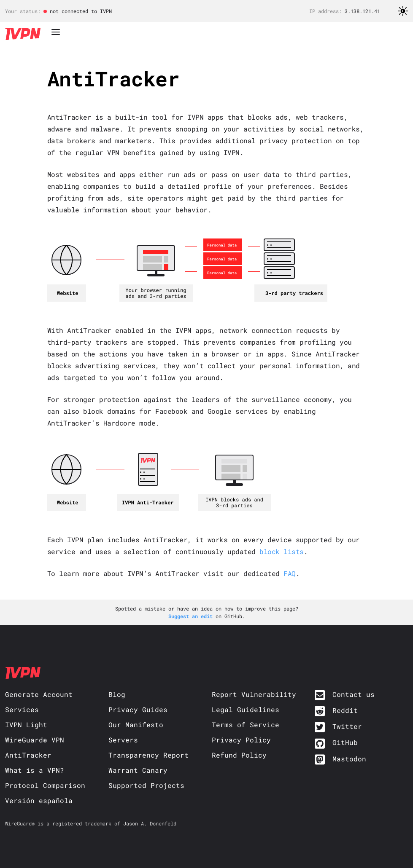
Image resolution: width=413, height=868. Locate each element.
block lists (282, 551)
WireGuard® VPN (35, 740)
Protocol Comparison (45, 785)
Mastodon (349, 759)
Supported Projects (146, 785)
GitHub (345, 742)
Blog (117, 694)
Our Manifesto (136, 725)
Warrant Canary (138, 770)
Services (22, 709)
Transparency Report (148, 755)
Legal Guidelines (246, 709)
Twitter (347, 726)
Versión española (39, 800)
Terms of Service (246, 725)
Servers (123, 740)
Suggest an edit (192, 616)
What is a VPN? (35, 770)
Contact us (354, 694)
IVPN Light (26, 725)
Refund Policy (239, 755)
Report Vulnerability (254, 694)
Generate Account (39, 694)
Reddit (345, 710)
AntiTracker (28, 755)
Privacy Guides (138, 709)
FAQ (290, 573)
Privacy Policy (241, 740)
